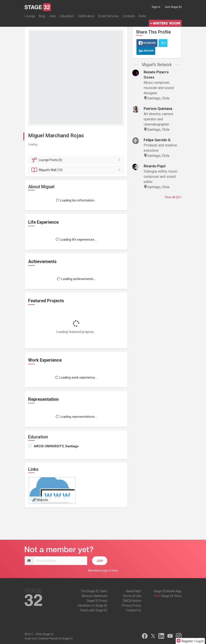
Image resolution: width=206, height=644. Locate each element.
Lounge (30, 16)
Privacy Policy (131, 605)
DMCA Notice (132, 601)
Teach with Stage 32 (94, 610)
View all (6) (173, 197)
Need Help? (134, 591)
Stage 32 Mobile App (167, 591)
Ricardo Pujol (155, 166)
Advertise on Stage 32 (92, 605)
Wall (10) (77, 170)
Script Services (108, 16)
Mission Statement (94, 596)
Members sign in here (103, 570)
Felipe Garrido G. (157, 140)
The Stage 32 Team (94, 591)
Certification (86, 16)
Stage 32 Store (171, 596)
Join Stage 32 (173, 7)
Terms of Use (132, 596)
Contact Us (133, 610)
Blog (42, 16)
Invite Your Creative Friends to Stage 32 (49, 638)
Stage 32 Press (97, 601)
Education (67, 16)
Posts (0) (77, 160)
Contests (129, 16)
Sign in (156, 7)
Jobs (53, 16)
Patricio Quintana (158, 109)
